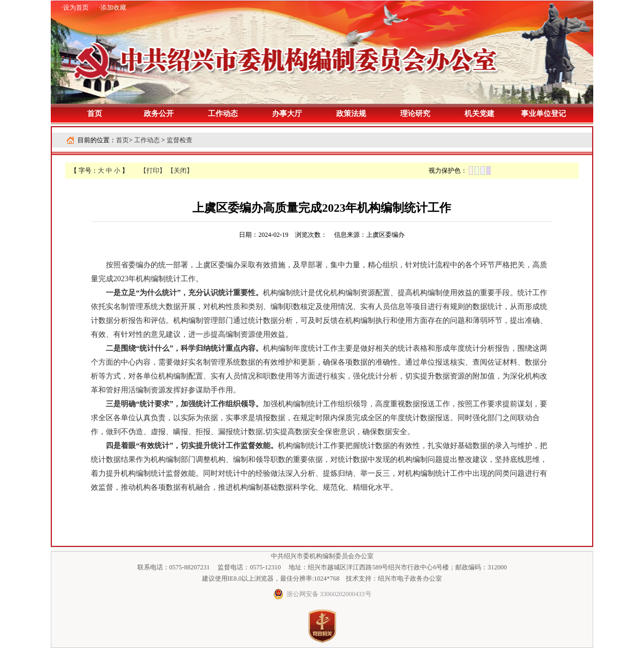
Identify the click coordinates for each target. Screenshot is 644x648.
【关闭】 (180, 171)
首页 (95, 114)
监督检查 (180, 140)
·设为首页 (75, 7)
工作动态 (147, 140)
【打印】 (153, 171)
